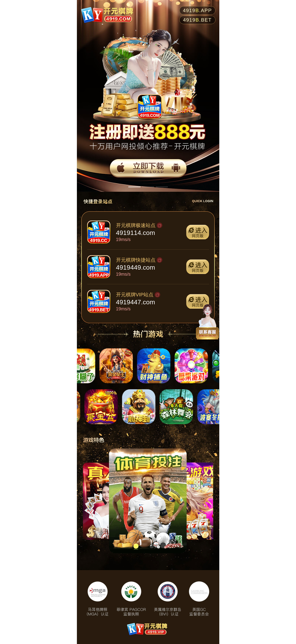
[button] (134, 187)
